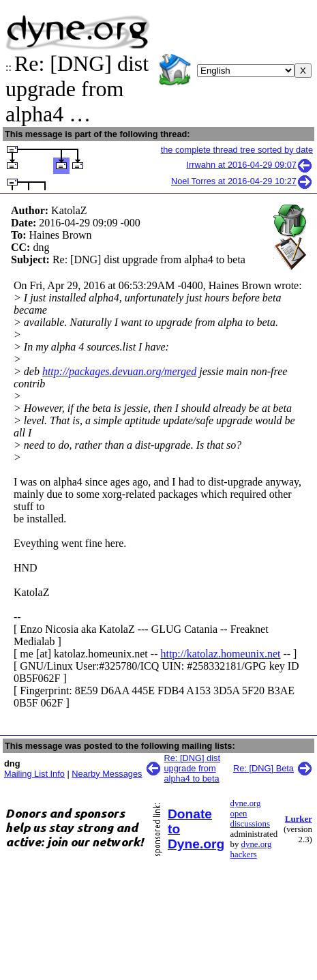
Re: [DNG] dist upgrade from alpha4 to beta (193, 768)
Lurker (299, 819)
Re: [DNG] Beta (263, 768)
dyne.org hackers (251, 849)
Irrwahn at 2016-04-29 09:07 (250, 165)
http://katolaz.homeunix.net (220, 654)
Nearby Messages (107, 774)
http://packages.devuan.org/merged (119, 371)
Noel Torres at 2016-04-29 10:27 (242, 181)
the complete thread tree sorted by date (237, 150)
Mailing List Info (34, 774)
